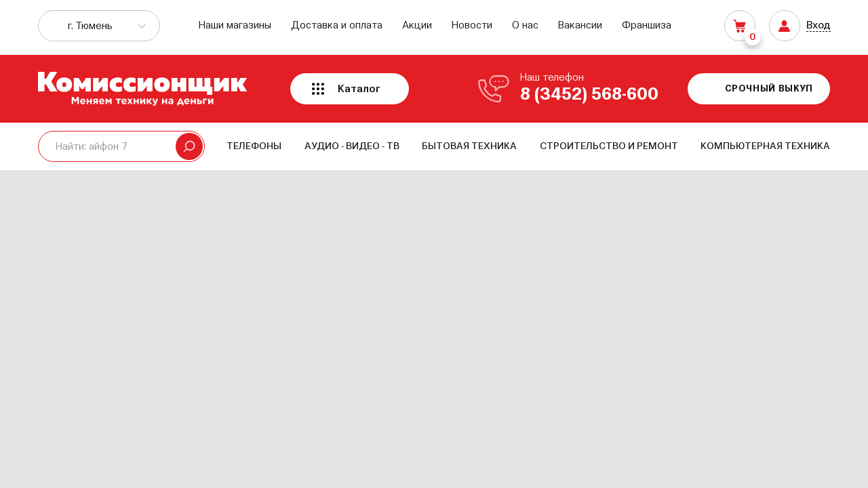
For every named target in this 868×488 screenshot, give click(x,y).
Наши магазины (235, 25)
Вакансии (580, 25)
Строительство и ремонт (609, 146)
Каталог (359, 89)
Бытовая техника (469, 146)
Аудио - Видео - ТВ (352, 146)
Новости (472, 25)
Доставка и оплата (337, 25)
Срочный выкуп (769, 89)
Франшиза (647, 25)
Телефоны (254, 146)
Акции (417, 25)
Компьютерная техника (765, 146)
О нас (525, 25)
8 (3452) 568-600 (589, 95)
